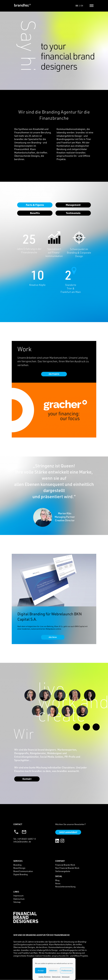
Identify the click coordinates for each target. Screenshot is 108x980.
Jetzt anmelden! (68, 832)
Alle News (53, 637)
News (58, 884)
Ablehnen (53, 971)
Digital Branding (21, 875)
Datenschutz (56, 977)
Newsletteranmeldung (65, 887)
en (82, 6)
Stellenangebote (63, 871)
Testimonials (73, 213)
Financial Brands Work (65, 865)
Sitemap (17, 902)
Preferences (67, 971)
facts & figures (35, 205)
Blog (57, 880)
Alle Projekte (54, 374)
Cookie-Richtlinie (45, 977)
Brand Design (19, 868)
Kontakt (27, 779)
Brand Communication (23, 871)
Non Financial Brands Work (67, 868)
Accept (41, 971)
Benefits (35, 213)
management (73, 205)
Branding (17, 865)
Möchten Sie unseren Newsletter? (70, 824)
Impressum (66, 977)
